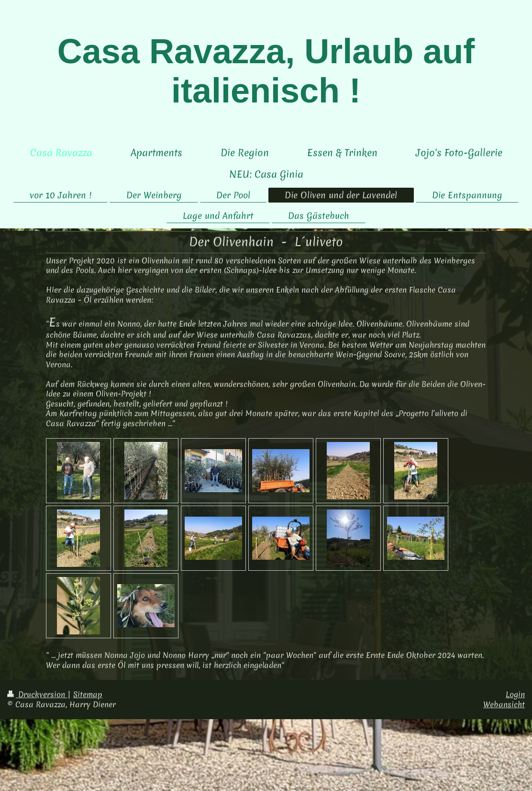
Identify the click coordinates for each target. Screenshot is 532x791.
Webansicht (504, 704)
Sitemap (88, 694)
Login (515, 694)
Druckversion (37, 694)
